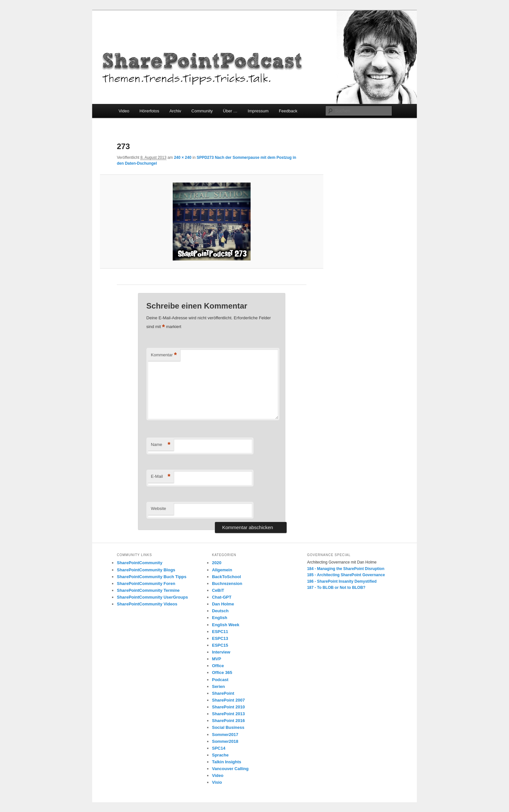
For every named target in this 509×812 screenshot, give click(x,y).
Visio (217, 782)
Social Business (228, 727)
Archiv (175, 111)
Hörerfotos (149, 111)
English (220, 618)
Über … (230, 111)
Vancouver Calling (230, 769)
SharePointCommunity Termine (148, 590)
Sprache (220, 755)
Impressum (258, 111)
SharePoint (223, 693)
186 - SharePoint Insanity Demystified (342, 581)
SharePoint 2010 (228, 707)
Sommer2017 (225, 735)
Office (218, 666)
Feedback (288, 111)
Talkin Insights (227, 762)
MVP (217, 659)
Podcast (220, 680)
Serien (218, 686)
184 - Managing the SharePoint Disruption (346, 569)
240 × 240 (183, 158)
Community (202, 111)
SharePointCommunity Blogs (146, 570)
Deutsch (220, 611)
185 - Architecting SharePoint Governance (346, 575)
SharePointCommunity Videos (147, 604)
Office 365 (222, 672)
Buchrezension (227, 584)
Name (161, 445)
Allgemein (222, 570)
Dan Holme (223, 604)
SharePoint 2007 (228, 700)
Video (124, 111)
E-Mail (161, 477)
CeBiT (218, 590)
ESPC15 (220, 645)
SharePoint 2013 (228, 714)
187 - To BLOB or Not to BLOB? (336, 588)
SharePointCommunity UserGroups (152, 597)
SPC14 (219, 748)
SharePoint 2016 (228, 721)
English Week (226, 625)
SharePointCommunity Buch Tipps (152, 577)
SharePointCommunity (140, 563)
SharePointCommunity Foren (146, 584)
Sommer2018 (225, 741)
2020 (217, 563)
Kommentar (164, 355)
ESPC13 (220, 638)
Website (159, 508)
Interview (221, 652)
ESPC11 (220, 632)
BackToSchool (226, 577)
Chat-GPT (222, 597)
